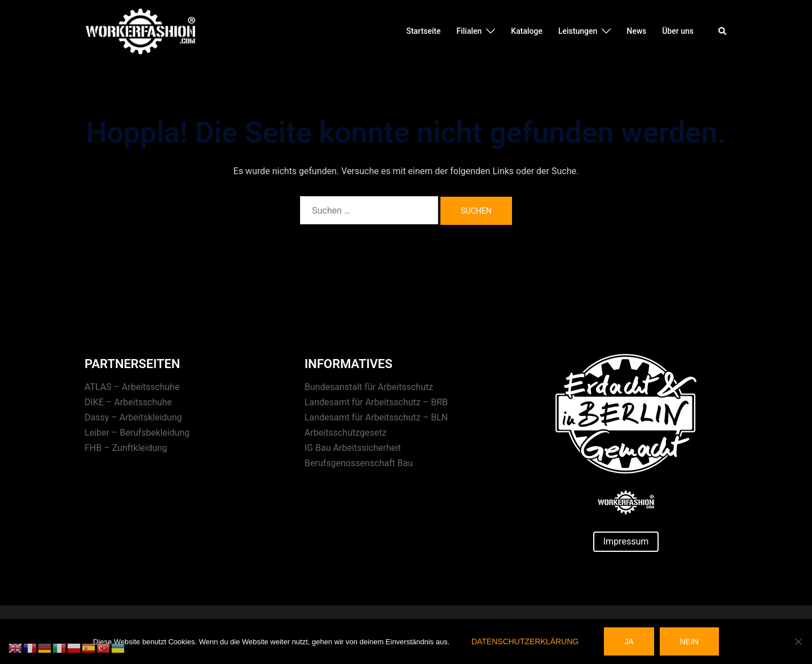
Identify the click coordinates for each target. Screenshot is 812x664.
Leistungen (578, 31)
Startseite (423, 31)
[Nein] (798, 641)
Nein (689, 641)
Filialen (469, 31)
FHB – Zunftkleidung (126, 448)
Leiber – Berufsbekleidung (137, 433)
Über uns (678, 31)
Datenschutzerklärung (525, 641)
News (636, 31)
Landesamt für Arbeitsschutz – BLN (376, 417)
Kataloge (527, 31)
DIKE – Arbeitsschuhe (128, 402)
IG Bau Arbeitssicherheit (353, 448)
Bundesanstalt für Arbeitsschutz (369, 387)
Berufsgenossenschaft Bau (359, 463)
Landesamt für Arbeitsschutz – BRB (376, 402)
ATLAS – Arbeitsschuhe (132, 387)
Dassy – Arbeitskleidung (133, 417)
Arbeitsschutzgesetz (345, 433)
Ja (629, 641)
